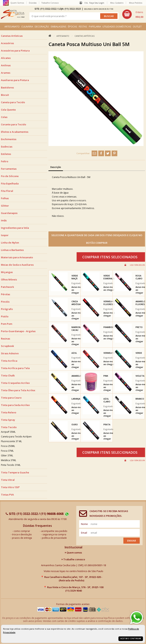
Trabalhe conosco (73, 559)
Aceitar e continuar (131, 639)
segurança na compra (54, 534)
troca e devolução (22, 534)
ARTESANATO (12, 27)
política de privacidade (54, 538)
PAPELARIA (95, 27)
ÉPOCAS (73, 27)
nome (84, 524)
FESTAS (83, 27)
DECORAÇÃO (42, 27)
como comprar (22, 531)
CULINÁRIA (27, 27)
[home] (13, 14)
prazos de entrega (22, 538)
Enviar (132, 541)
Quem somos (73, 553)
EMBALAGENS (59, 27)
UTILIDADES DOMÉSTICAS (117, 27)
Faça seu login (97, 3)
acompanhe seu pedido (54, 531)
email (84, 533)
